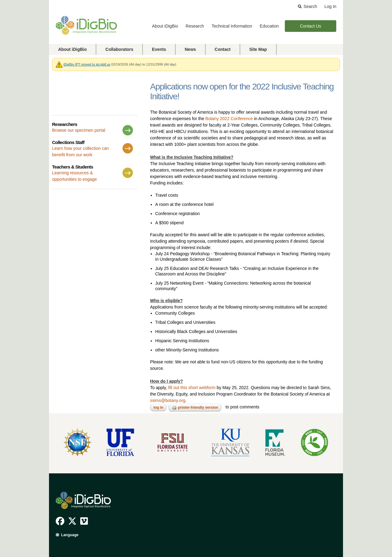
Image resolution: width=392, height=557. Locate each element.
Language (70, 535)
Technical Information (232, 26)
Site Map (258, 49)
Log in (158, 407)
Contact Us (310, 26)
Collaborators (119, 49)
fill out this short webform (192, 388)
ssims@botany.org (168, 400)
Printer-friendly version (195, 408)
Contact (223, 49)
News (190, 49)
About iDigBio (165, 26)
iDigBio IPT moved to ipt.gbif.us (87, 64)
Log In (330, 6)
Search (310, 6)
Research (195, 26)
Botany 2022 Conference (229, 119)
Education (269, 26)
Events (159, 49)
